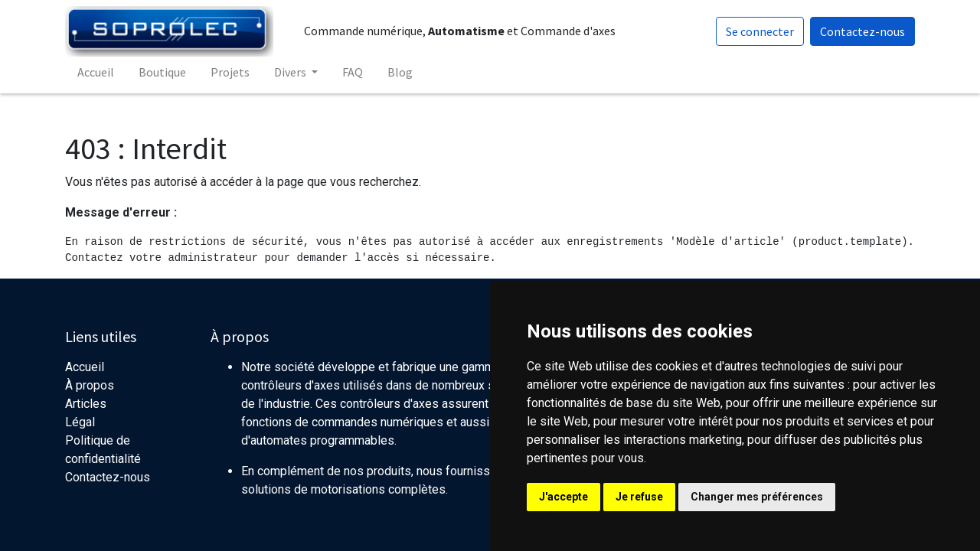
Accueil (85, 367)
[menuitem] (96, 72)
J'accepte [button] (563, 497)
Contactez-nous (862, 31)
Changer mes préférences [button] (757, 497)
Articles (86, 404)
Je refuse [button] (639, 497)
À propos (90, 385)
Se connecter (760, 31)
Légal (80, 422)
